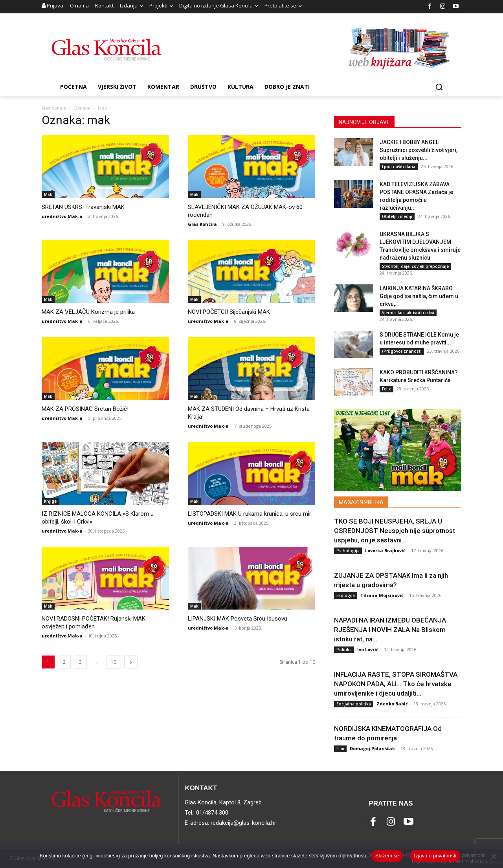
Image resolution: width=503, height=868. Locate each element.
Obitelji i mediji (397, 216)
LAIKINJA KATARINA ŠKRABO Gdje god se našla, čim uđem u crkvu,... (419, 296)
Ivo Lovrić (368, 649)
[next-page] (131, 662)
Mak (48, 194)
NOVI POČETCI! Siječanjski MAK (229, 312)
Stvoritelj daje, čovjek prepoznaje (415, 266)
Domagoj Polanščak (372, 748)
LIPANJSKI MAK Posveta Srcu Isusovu (238, 619)
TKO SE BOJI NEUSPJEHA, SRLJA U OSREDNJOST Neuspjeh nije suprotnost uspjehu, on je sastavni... (395, 531)
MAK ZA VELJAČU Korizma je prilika (88, 312)
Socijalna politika (354, 704)
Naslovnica (54, 108)
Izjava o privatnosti (435, 856)
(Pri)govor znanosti (402, 351)
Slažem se (387, 856)
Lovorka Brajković (385, 550)
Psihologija (348, 551)
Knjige (50, 501)
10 (114, 662)
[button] (439, 87)
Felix (386, 389)
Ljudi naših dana (399, 167)
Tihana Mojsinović (382, 595)
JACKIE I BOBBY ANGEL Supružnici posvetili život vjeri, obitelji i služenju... (419, 150)
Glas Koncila (202, 224)
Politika (344, 650)
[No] (493, 856)
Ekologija (346, 595)
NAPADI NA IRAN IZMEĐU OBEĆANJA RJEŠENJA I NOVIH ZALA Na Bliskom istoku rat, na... (390, 630)
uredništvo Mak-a (62, 216)
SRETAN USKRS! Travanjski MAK (83, 207)
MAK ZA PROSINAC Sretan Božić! (85, 409)
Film (340, 749)
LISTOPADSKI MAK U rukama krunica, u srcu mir (250, 514)
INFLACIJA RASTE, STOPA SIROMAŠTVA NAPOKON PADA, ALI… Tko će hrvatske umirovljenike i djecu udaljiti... (396, 684)
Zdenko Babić (392, 704)
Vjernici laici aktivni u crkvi (408, 313)
